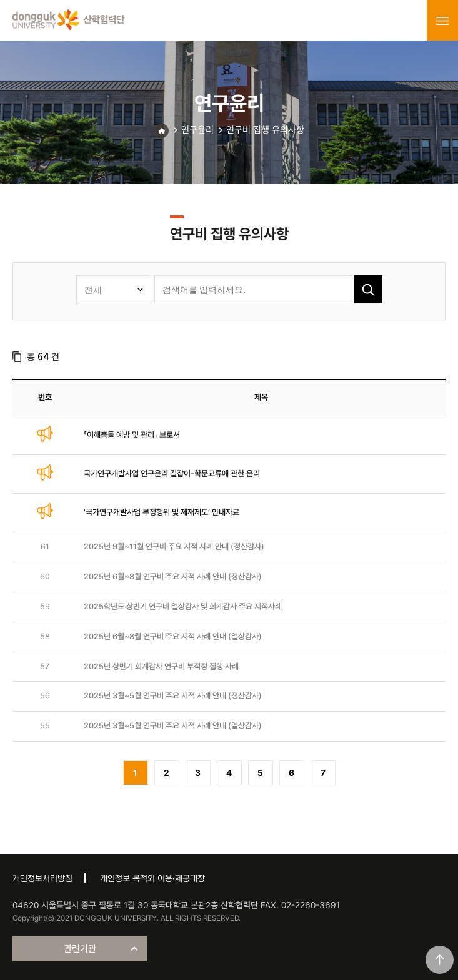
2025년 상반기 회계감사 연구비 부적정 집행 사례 (161, 666)
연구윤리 (197, 130)
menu (442, 21)
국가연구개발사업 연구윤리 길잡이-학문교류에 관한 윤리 (172, 473)
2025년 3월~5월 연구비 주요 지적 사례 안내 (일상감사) (173, 726)
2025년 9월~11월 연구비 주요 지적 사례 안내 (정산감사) (174, 546)
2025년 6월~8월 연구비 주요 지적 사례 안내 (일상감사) (173, 636)
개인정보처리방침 (42, 878)
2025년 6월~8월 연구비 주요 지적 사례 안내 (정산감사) (173, 576)
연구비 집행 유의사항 (265, 130)
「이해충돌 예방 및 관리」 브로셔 (132, 435)
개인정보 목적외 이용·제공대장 (152, 878)
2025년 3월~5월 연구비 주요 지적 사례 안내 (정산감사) (173, 696)
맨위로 (440, 960)
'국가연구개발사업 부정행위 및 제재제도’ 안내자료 (162, 512)
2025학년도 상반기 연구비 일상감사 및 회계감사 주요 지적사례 (183, 606)
